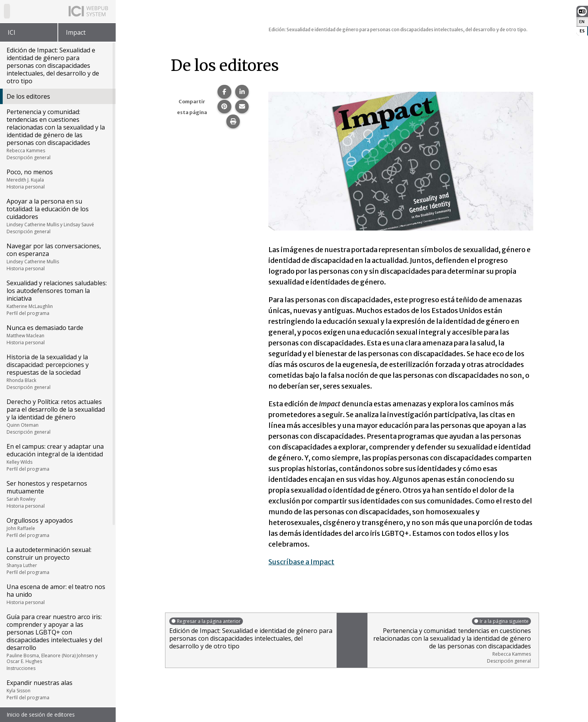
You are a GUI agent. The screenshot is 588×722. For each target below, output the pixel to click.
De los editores (28, 96)
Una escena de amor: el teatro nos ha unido (57, 594)
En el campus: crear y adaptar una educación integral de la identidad (57, 457)
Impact (76, 32)
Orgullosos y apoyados (57, 527)
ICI (12, 32)
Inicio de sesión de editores (41, 714)
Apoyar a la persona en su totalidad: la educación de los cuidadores (57, 216)
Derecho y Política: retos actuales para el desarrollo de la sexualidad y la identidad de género (57, 416)
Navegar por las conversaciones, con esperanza (57, 257)
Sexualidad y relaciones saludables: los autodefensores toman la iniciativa (57, 298)
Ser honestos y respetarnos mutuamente (57, 494)
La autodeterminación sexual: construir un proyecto (57, 560)
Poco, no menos (57, 179)
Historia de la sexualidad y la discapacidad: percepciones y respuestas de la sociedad (57, 372)
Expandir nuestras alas (57, 690)
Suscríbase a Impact (301, 562)
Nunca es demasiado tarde (57, 335)
